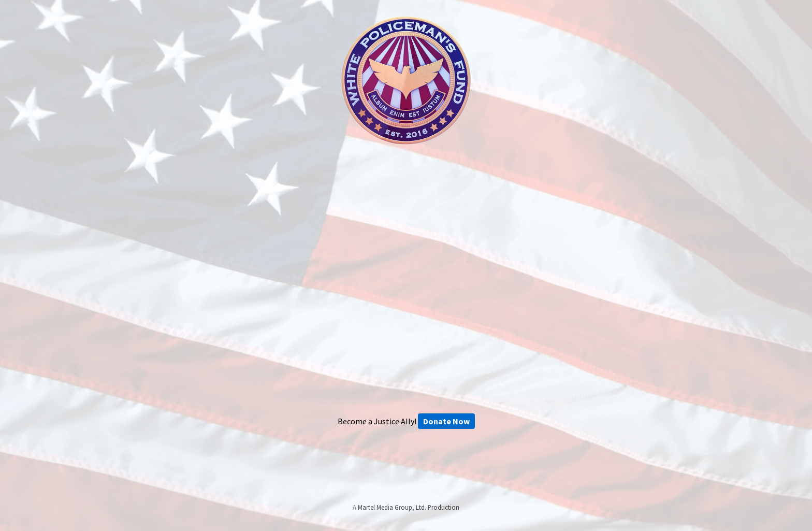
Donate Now (446, 421)
